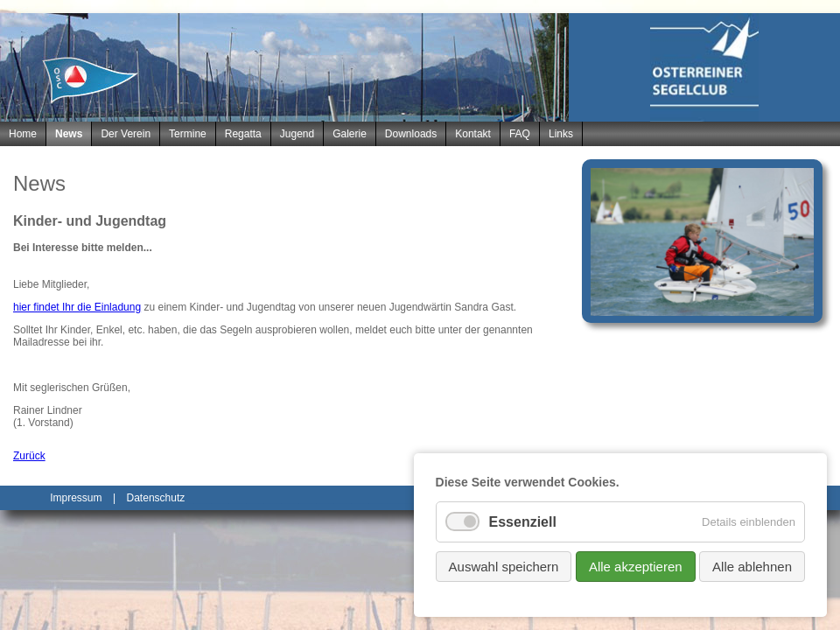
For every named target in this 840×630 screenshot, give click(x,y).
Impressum (76, 498)
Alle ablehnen (752, 567)
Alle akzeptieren (636, 567)
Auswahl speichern (504, 567)
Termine (188, 134)
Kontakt (473, 134)
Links (561, 134)
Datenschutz (156, 498)
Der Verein (126, 134)
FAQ (520, 134)
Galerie (350, 134)
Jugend (297, 134)
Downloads (411, 134)
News (69, 134)
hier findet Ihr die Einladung (77, 307)
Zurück (29, 456)
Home (23, 134)
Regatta (243, 134)
